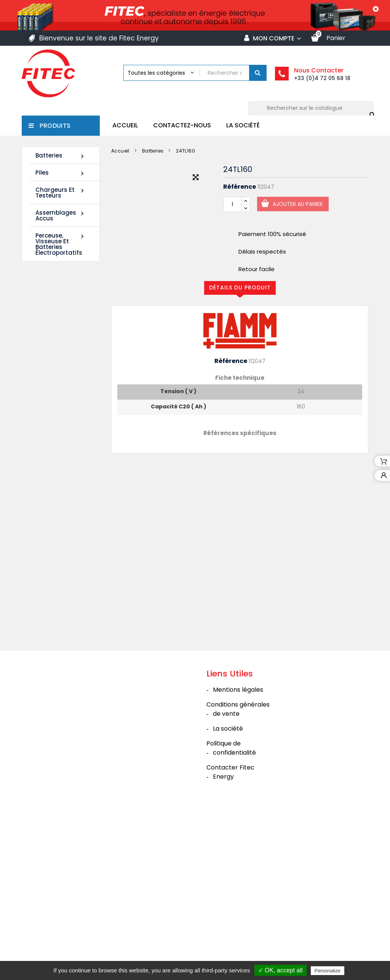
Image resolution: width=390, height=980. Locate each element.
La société (243, 125)
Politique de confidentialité (231, 910)
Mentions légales (238, 852)
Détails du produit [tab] (240, 288)
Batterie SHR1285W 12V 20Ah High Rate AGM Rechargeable (55, 506)
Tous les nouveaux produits (64, 564)
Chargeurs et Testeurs (61, 193)
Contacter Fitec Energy (230, 934)
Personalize (328, 971)
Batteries (61, 156)
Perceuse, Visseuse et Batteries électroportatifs (61, 244)
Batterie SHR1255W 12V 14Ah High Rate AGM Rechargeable (55, 387)
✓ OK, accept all (281, 970)
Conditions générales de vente (238, 871)
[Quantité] (232, 204)
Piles (61, 173)
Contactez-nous (182, 125)
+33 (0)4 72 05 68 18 (322, 78)
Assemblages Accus (61, 215)
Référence (240, 187)
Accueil (125, 125)
